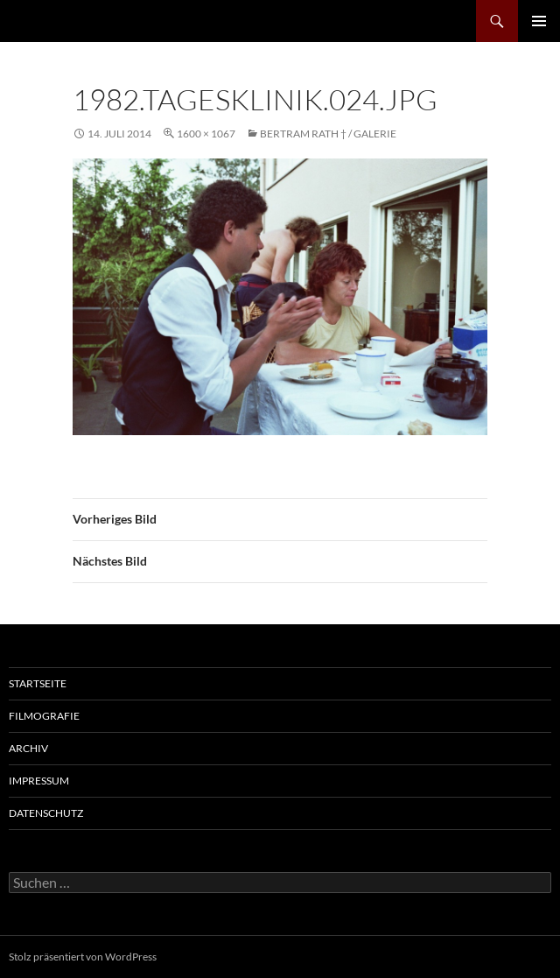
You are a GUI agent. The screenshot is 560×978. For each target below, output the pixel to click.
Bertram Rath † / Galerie (328, 134)
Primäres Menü (539, 21)
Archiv (28, 748)
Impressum (39, 781)
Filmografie (44, 716)
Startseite (38, 683)
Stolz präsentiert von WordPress (83, 957)
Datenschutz (46, 813)
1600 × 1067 (206, 134)
